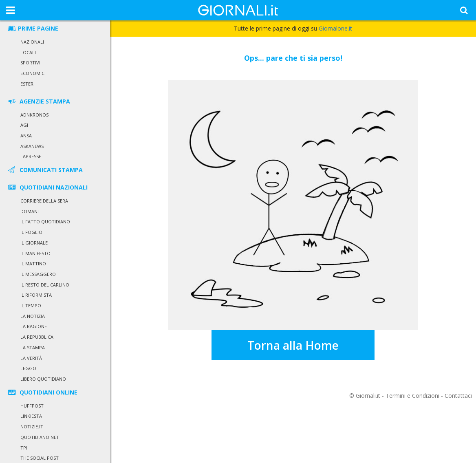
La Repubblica (37, 337)
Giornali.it (368, 396)
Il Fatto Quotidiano (45, 222)
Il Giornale (34, 243)
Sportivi (30, 63)
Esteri (28, 84)
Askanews (32, 146)
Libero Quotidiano (43, 379)
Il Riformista (36, 295)
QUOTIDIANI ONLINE (42, 392)
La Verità (31, 358)
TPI (24, 448)
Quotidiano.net (40, 437)
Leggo (28, 368)
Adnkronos (34, 115)
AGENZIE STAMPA (39, 101)
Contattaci (458, 396)
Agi (24, 125)
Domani (30, 211)
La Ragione (34, 326)
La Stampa (33, 347)
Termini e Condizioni (412, 396)
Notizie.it (32, 427)
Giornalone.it (335, 28)
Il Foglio (31, 232)
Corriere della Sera (44, 201)
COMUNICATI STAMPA (45, 170)
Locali (28, 52)
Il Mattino (33, 263)
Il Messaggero (38, 274)
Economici (33, 73)
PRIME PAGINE (33, 28)
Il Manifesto (35, 253)
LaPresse (31, 156)
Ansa (26, 136)
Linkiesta (31, 416)
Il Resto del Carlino (45, 285)
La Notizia (33, 316)
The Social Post (40, 458)
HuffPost (32, 406)
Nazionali (32, 42)
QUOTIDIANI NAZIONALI (47, 187)
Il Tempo (31, 305)
